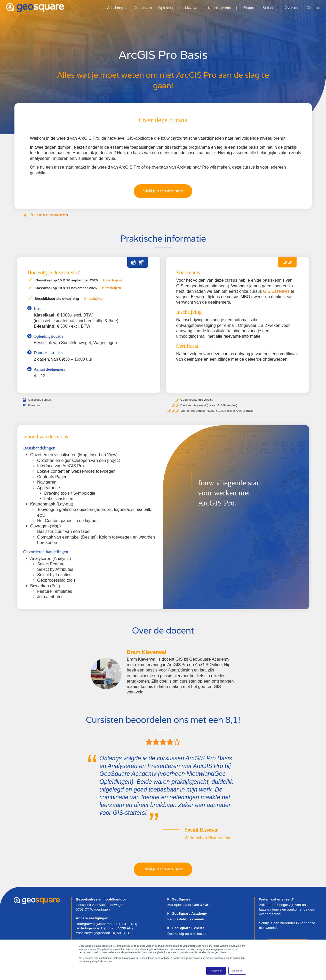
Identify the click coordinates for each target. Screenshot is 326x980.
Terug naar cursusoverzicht (46, 215)
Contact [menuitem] (313, 8)
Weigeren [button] (237, 971)
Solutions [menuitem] (271, 8)
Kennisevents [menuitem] (219, 8)
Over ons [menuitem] (293, 8)
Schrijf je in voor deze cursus (163, 191)
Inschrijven (112, 280)
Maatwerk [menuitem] (193, 8)
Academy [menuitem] (115, 8)
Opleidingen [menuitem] (169, 8)
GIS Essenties (276, 291)
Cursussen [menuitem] (143, 8)
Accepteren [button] (216, 971)
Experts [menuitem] (250, 8)
